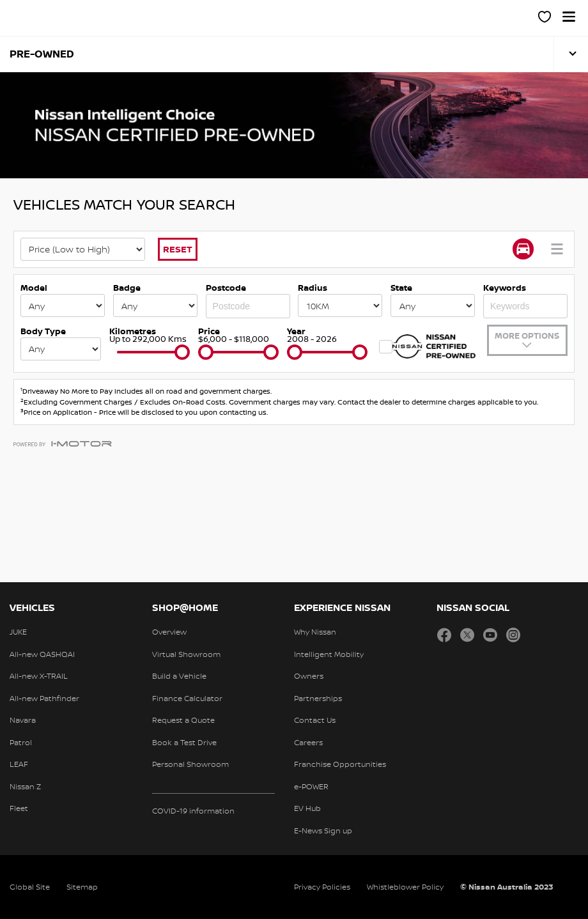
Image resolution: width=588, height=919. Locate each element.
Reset (178, 249)
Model (34, 288)
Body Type (43, 331)
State (401, 288)
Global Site (30, 887)
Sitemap (82, 887)
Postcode (226, 288)
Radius (313, 288)
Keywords (505, 288)
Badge (127, 288)
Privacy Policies (322, 887)
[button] (569, 17)
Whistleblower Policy (405, 887)
